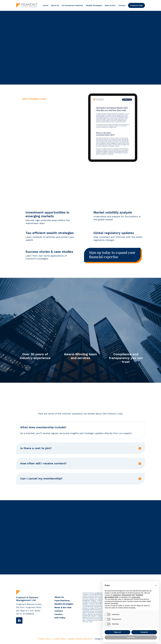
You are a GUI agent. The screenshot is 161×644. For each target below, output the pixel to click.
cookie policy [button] (136, 597)
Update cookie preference (80, 639)
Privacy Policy (44, 639)
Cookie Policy (59, 639)
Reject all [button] (118, 632)
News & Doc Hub (63, 608)
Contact (122, 5)
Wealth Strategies (94, 5)
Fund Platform (62, 601)
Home (46, 5)
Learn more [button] (131, 637)
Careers (58, 614)
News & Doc (110, 5)
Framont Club (136, 5)
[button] (156, 585)
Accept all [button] (144, 632)
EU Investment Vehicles (73, 5)
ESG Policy (60, 618)
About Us (55, 5)
